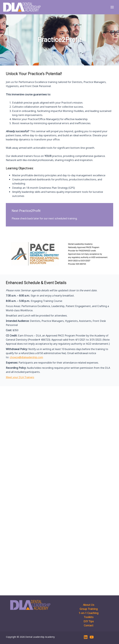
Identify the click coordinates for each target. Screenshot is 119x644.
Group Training (89, 609)
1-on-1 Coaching (89, 613)
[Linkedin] (86, 637)
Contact (89, 625)
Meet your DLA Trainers (20, 377)
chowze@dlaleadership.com (26, 357)
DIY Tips (89, 621)
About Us (89, 605)
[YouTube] (92, 637)
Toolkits (89, 617)
